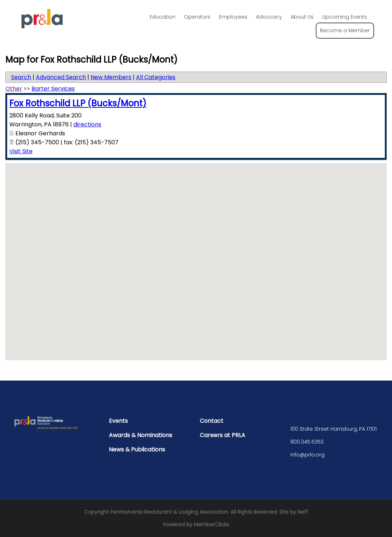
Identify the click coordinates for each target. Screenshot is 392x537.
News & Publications (137, 449)
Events (118, 421)
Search (21, 77)
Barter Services (53, 89)
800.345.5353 (307, 442)
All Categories (156, 77)
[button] (196, 255)
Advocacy (269, 17)
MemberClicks (211, 524)
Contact (212, 421)
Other (14, 89)
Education (163, 17)
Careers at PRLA (222, 435)
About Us (302, 17)
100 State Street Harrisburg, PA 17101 (333, 429)
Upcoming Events (345, 17)
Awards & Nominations (141, 435)
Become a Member (345, 30)
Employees (233, 17)
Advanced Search (61, 77)
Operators (197, 17)
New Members (111, 77)
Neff (303, 512)
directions (87, 124)
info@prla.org (308, 455)
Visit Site (21, 151)
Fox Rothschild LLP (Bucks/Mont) (78, 103)
